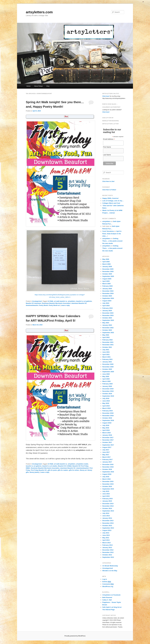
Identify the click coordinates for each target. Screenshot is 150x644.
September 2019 (108, 396)
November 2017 (108, 440)
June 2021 (106, 352)
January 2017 (107, 462)
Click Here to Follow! (109, 190)
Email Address (109, 139)
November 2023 (108, 315)
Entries (107, 582)
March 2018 (106, 433)
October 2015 (107, 486)
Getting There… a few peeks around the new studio (112, 241)
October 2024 (107, 296)
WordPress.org (108, 586)
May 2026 (106, 259)
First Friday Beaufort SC (39, 470)
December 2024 (108, 291)
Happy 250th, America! (110, 198)
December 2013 (108, 521)
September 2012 (108, 557)
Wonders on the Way (110, 571)
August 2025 (107, 279)
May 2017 (106, 455)
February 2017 (107, 459)
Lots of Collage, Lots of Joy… (113, 201)
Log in (105, 579)
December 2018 (108, 413)
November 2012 (108, 552)
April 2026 (106, 262)
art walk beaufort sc (61, 301)
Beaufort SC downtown (34, 303)
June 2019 (106, 401)
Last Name (107, 155)
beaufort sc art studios (50, 466)
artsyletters (72, 301)
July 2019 (106, 398)
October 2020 (107, 369)
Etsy (48, 86)
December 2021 (108, 342)
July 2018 (106, 425)
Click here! (106, 96)
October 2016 (107, 469)
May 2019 (106, 403)
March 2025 (106, 284)
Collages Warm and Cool (111, 203)
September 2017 (108, 445)
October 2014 (107, 508)
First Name (107, 147)
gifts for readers (63, 470)
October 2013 (107, 526)
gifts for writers (74, 470)
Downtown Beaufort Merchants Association (56, 303)
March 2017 (106, 457)
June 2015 (106, 494)
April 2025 (106, 281)
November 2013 (108, 523)
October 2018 (107, 418)
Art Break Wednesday (110, 566)
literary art (83, 470)
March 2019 (106, 408)
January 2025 (107, 289)
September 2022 (108, 333)
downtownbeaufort (32, 305)
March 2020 (106, 381)
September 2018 (108, 420)
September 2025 (108, 276)
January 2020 (107, 386)
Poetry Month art (54, 305)
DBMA (28, 468)
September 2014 (108, 511)
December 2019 (108, 389)
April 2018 (106, 430)
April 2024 (106, 306)
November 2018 (108, 416)
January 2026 (107, 266)
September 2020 (108, 372)
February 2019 (107, 411)
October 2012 (107, 555)
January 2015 (107, 501)
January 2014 (107, 518)
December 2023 (108, 313)
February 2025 (107, 286)
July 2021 (106, 350)
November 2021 (108, 345)
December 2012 (108, 550)
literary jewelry (34, 472)
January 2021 (107, 362)
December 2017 (108, 438)
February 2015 (107, 499)
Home (28, 86)
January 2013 (107, 547)
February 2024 (107, 308)
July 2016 (106, 477)
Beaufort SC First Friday (80, 466)
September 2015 (108, 489)
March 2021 (106, 357)
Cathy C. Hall (107, 600)
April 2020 (106, 379)
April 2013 (106, 540)
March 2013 (106, 543)
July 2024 (106, 303)
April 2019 (106, 406)
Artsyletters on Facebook (111, 595)
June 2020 (106, 374)
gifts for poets (52, 470)
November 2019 (108, 391)
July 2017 (106, 450)
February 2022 (107, 340)
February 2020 (107, 384)
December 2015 (108, 481)
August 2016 (107, 474)
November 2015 (108, 484)
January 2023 (107, 325)
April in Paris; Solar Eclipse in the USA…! (112, 234)
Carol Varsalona (108, 231)
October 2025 (107, 274)
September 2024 (108, 298)
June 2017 (106, 452)
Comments (108, 584)
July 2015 (106, 491)
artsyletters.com (39, 12)
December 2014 (108, 504)
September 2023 (108, 320)
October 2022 (107, 330)
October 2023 (107, 318)
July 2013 (106, 533)
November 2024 (108, 293)
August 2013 (107, 530)
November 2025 (108, 271)
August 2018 (107, 423)
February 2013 (107, 545)
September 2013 (108, 528)
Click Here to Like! (108, 181)
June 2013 (106, 535)
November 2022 (108, 328)
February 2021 (107, 359)
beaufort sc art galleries (84, 301)
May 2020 (106, 376)
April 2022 (106, 337)
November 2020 (108, 367)
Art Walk (50, 301)
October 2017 (107, 442)
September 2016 (108, 472)
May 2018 (106, 428)
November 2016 (108, 467)
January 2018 (107, 435)
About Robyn (38, 86)
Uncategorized (37, 301)
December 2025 (108, 269)
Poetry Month (44, 305)
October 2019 (107, 394)
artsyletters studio (82, 464)
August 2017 (107, 447)
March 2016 (106, 479)
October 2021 (107, 347)
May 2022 (106, 335)
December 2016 (108, 464)
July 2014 (106, 513)
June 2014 (106, 516)
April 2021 (106, 354)
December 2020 (108, 364)
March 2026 (106, 264)
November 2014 (108, 506)
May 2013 (106, 538)
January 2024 (107, 311)
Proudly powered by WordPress (75, 636)
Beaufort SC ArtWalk (65, 466)
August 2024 (107, 301)
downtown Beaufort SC (79, 303)
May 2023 (106, 323)
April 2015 (106, 496)
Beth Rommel (107, 597)
